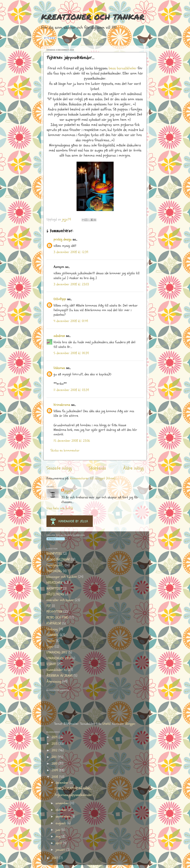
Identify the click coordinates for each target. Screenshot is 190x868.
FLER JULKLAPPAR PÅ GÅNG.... (74, 788)
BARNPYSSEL (54, 554)
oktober (62, 810)
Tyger (50, 647)
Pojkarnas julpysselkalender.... (74, 795)
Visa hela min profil (60, 508)
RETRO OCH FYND (57, 618)
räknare (49, 43)
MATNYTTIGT (54, 589)
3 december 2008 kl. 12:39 (71, 252)
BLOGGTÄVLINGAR (58, 559)
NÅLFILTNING (55, 594)
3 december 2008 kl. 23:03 (71, 284)
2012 (55, 750)
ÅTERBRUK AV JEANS (60, 676)
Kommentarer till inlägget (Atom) (93, 478)
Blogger (130, 724)
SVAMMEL (53, 635)
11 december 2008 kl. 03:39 (71, 390)
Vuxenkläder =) (57, 670)
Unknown (59, 368)
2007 (55, 858)
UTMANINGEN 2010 (58, 658)
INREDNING (54, 571)
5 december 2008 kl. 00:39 (71, 353)
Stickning (52, 629)
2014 (55, 737)
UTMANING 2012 (57, 652)
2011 (55, 757)
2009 (55, 770)
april (59, 843)
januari (61, 850)
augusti (61, 823)
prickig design (63, 239)
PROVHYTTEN (54, 612)
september (63, 817)
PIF (49, 606)
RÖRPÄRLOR (54, 623)
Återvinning (54, 682)
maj (59, 836)
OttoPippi (60, 299)
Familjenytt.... (55, 565)
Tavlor (51, 641)
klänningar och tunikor (62, 577)
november (63, 803)
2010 (55, 764)
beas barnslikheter (123, 68)
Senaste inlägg (59, 468)
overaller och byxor (60, 600)
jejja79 (69, 491)
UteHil (106, 724)
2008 (55, 777)
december (63, 783)
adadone (59, 336)
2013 (55, 744)
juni (58, 830)
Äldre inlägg (133, 468)
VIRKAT (51, 664)
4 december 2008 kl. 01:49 (71, 321)
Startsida (97, 468)
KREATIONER (54, 583)
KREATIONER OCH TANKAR (93, 17)
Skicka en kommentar (65, 451)
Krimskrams (62, 405)
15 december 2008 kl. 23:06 (72, 441)
